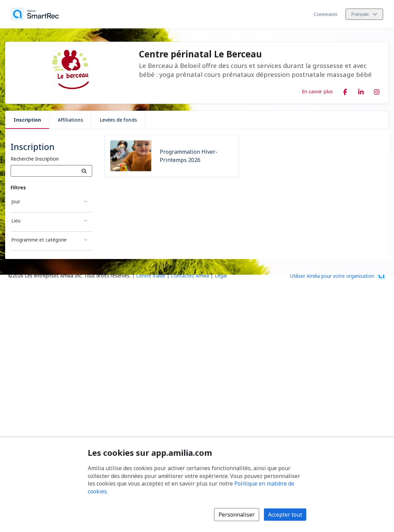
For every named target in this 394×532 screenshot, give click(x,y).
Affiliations (70, 120)
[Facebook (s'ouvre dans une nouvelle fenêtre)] (345, 91)
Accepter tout (285, 515)
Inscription (27, 120)
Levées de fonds (118, 120)
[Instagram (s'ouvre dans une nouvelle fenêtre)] (377, 91)
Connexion (326, 14)
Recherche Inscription (35, 159)
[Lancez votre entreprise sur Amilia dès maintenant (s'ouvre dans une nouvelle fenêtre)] (338, 275)
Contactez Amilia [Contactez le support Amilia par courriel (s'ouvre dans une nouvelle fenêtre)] (190, 276)
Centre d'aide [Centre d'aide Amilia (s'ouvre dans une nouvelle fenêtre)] (151, 276)
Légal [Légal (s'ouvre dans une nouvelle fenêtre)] (221, 276)
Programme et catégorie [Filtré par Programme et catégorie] (39, 240)
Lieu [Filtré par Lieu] (16, 221)
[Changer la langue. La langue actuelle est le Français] (364, 14)
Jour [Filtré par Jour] (16, 201)
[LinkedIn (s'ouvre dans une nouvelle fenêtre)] (361, 91)
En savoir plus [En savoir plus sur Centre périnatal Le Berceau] (317, 91)
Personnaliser (237, 515)
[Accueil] (35, 14)
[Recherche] (84, 171)
